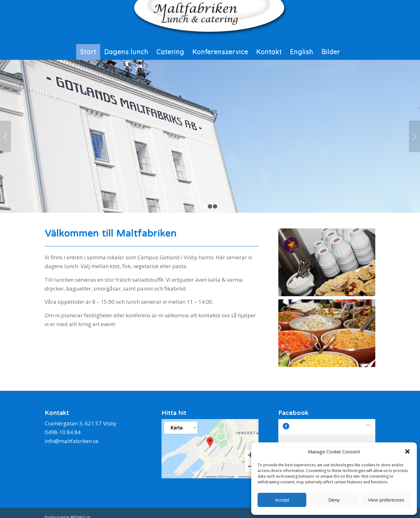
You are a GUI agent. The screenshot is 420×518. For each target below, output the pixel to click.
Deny (334, 500)
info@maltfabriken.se (72, 441)
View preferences (386, 500)
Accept (282, 500)
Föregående (6, 136)
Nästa (414, 136)
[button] (407, 452)
